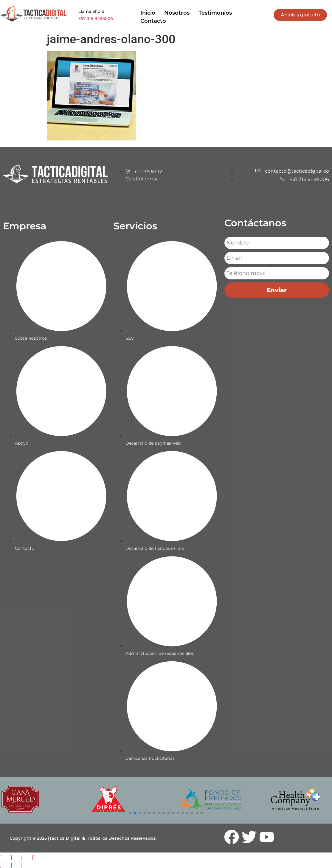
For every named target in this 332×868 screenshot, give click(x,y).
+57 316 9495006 (96, 18)
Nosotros (177, 13)
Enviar (277, 290)
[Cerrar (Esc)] (39, 858)
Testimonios (215, 13)
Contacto (153, 21)
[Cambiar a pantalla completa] (16, 858)
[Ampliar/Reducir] (5, 858)
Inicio (148, 13)
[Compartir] (28, 858)
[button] (130, 813)
